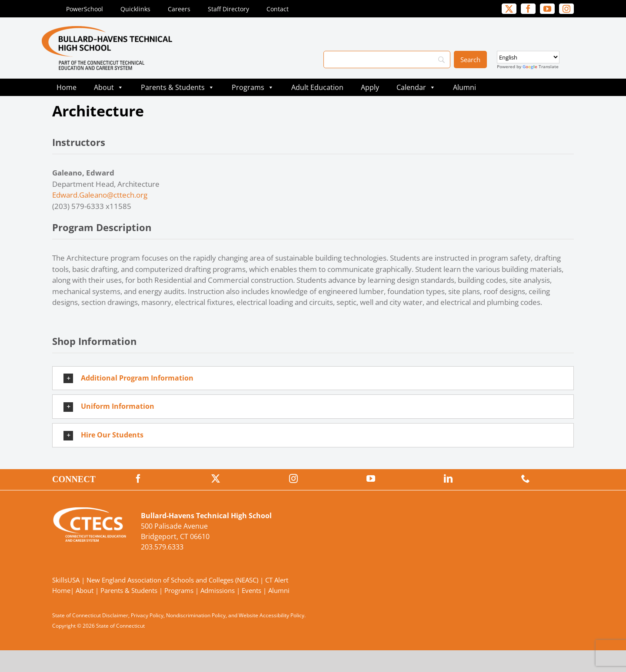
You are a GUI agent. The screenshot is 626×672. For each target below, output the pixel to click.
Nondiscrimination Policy (196, 615)
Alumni (465, 87)
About (109, 87)
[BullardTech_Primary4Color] (107, 30)
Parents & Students (178, 87)
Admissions (218, 590)
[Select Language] (528, 57)
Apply (370, 87)
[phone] (526, 479)
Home (67, 87)
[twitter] (509, 9)
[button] (313, 378)
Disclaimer (115, 615)
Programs (253, 87)
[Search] (387, 60)
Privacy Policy (147, 615)
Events (251, 590)
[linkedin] (448, 479)
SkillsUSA (67, 580)
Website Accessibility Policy (271, 615)
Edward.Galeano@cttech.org (100, 195)
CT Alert (277, 580)
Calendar (416, 87)
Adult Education (317, 87)
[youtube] (547, 9)
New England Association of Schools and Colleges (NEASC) (172, 580)
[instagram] (566, 9)
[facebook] (528, 9)
